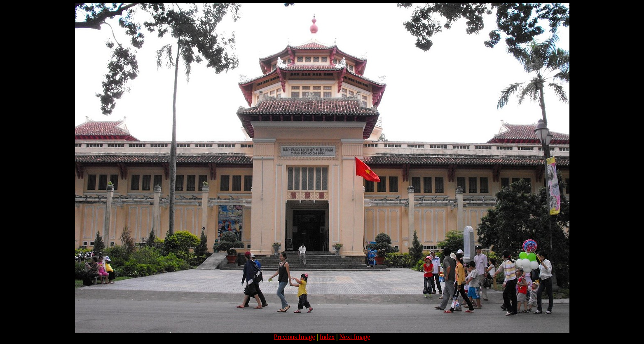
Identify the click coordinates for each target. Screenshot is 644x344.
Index (327, 337)
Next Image (355, 337)
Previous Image (295, 337)
